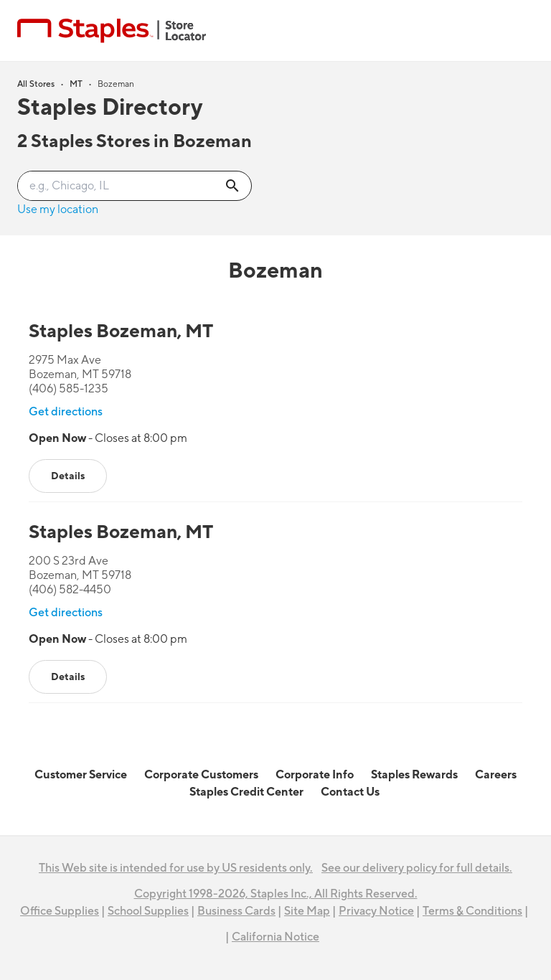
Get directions (66, 412)
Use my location (58, 209)
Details (68, 476)
